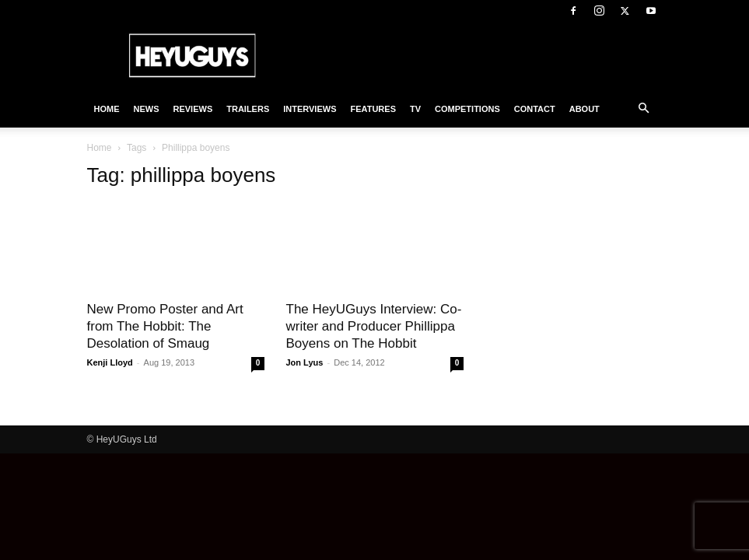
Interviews (310, 109)
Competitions (467, 109)
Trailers (248, 109)
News (147, 109)
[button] (644, 109)
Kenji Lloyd (110, 362)
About (584, 109)
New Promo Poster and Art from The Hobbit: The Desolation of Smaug (165, 326)
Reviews (193, 109)
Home (107, 109)
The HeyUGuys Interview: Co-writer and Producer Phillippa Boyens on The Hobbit (374, 326)
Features (373, 109)
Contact (535, 109)
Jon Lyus (305, 362)
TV (415, 109)
